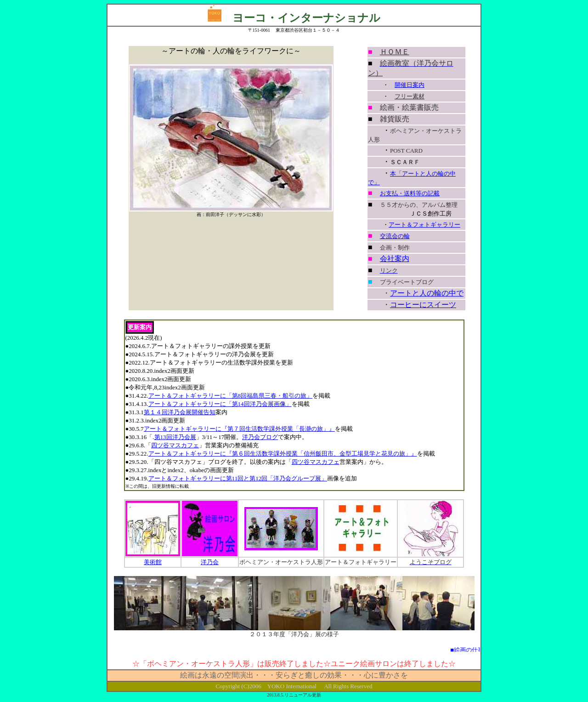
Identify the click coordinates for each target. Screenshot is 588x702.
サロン (386, 664)
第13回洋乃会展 (175, 437)
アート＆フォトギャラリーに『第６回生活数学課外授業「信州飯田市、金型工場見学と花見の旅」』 (283, 454)
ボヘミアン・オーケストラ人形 (281, 562)
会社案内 (395, 259)
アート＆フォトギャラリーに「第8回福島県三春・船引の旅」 (231, 396)
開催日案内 (410, 85)
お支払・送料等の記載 (410, 193)
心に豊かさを (386, 675)
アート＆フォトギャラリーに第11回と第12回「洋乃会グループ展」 (238, 478)
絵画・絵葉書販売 (409, 107)
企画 (386, 248)
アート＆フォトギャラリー (424, 225)
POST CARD (406, 151)
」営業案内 (214, 445)
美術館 (153, 562)
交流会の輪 (395, 236)
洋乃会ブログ (260, 437)
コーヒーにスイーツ (423, 305)
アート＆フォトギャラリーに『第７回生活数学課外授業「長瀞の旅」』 (239, 429)
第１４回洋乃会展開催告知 (180, 412)
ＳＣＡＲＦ (405, 162)
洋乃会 (210, 562)
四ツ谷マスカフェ (175, 445)
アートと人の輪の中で (427, 293)
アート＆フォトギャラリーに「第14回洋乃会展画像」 (220, 404)
